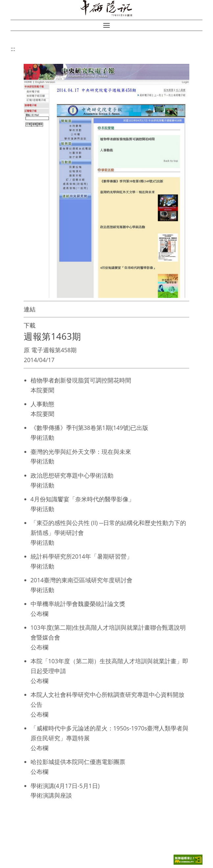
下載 (30, 325)
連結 (30, 309)
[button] (106, 25)
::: (13, 49)
